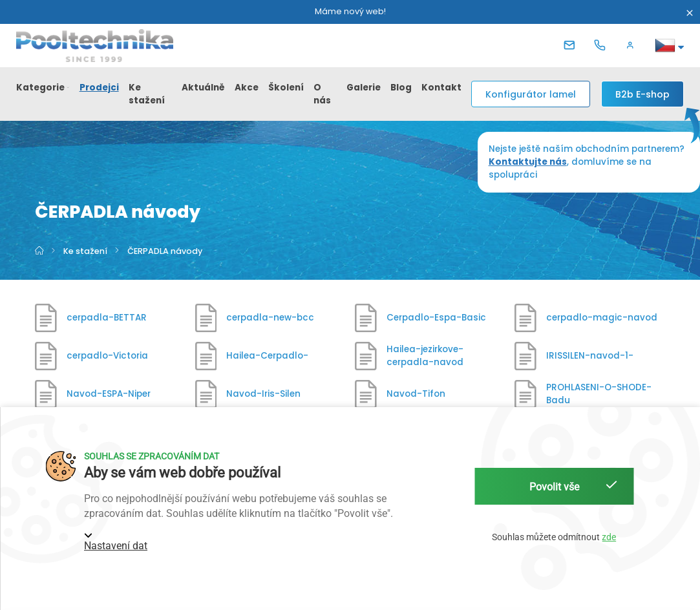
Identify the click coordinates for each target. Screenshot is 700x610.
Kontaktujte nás (528, 162)
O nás (322, 94)
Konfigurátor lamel (531, 94)
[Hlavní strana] (40, 251)
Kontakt (441, 88)
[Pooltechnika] (95, 45)
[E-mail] (572, 45)
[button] (633, 45)
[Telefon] (602, 45)
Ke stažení (147, 94)
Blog (401, 88)
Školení (286, 88)
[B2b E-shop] (642, 94)
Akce (247, 88)
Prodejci (99, 88)
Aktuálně (203, 88)
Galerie (364, 88)
